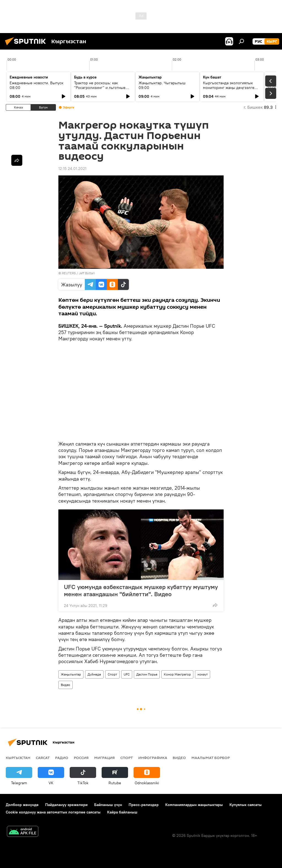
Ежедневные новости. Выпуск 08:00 (36, 85)
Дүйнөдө (94, 674)
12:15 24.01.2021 (72, 169)
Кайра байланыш (122, 812)
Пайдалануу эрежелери (66, 805)
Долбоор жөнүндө (22, 805)
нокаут (203, 674)
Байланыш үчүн (108, 805)
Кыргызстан (18, 758)
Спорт (112, 674)
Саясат (43, 758)
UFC (127, 674)
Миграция (105, 758)
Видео (66, 685)
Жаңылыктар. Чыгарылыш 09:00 (162, 85)
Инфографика (153, 758)
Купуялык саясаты (246, 805)
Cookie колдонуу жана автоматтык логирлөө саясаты (53, 812)
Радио (62, 758)
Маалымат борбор (211, 758)
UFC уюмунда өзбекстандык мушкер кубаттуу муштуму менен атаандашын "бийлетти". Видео (141, 590)
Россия (81, 758)
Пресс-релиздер (144, 805)
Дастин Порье (147, 674)
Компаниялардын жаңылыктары (194, 805)
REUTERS (69, 273)
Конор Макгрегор (177, 674)
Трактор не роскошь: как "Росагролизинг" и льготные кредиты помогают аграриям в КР (101, 90)
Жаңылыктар (71, 674)
